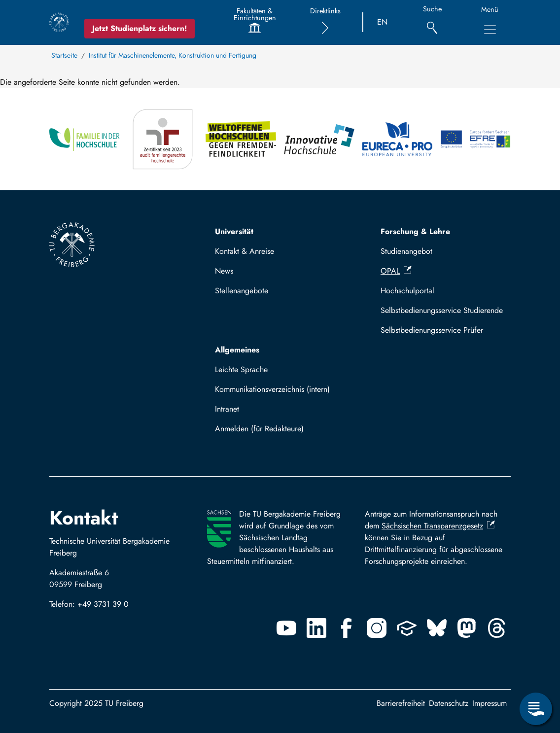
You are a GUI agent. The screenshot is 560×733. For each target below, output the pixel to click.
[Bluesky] (437, 628)
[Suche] (432, 22)
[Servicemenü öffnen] (536, 709)
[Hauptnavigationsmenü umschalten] (490, 30)
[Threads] (497, 628)
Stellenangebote (242, 291)
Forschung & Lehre (415, 231)
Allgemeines (237, 350)
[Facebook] (347, 628)
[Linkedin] (316, 628)
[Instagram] (377, 628)
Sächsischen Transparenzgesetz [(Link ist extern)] (438, 526)
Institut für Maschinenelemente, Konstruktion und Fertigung (173, 55)
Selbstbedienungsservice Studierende (442, 310)
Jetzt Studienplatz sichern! (140, 28)
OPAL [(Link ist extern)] (396, 271)
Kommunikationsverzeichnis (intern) (272, 389)
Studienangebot (406, 251)
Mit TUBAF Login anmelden (266, 432)
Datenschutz (449, 703)
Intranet (227, 409)
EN (382, 22)
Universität (234, 231)
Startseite (64, 55)
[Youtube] (286, 628)
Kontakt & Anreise (245, 251)
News (224, 271)
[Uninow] (407, 628)
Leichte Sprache (241, 369)
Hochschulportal (407, 291)
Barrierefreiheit (401, 703)
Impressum (490, 703)
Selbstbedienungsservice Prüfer (432, 330)
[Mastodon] (467, 628)
